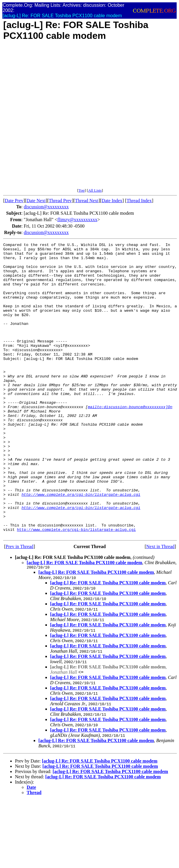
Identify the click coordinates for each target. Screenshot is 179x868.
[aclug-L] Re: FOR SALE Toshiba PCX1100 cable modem (84, 621)
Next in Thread (160, 605)
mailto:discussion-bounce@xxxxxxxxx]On (130, 440)
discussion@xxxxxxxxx (46, 207)
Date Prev (14, 201)
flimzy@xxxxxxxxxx (77, 220)
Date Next (36, 201)
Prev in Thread (19, 605)
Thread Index (139, 201)
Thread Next (87, 201)
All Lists (95, 190)
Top (82, 190)
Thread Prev (60, 201)
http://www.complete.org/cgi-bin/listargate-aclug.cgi (81, 545)
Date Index (112, 201)
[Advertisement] (71, 118)
